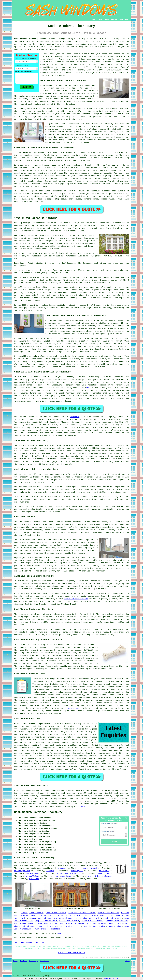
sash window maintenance (74, 689)
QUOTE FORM (74, 708)
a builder (34, 879)
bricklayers (77, 871)
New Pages (24, 961)
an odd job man (22, 871)
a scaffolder (33, 876)
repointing (103, 874)
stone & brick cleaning (100, 876)
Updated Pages (34, 961)
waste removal (90, 868)
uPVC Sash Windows (41, 916)
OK (117, 979)
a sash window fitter (98, 865)
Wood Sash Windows (113, 918)
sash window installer (26, 158)
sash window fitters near (28, 748)
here (83, 807)
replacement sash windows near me (102, 756)
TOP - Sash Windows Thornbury (29, 942)
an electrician (64, 876)
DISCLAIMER (124, 20)
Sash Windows (115, 926)
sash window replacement (98, 700)
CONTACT (114, 20)
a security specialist (69, 874)
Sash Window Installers (72, 924)
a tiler (50, 871)
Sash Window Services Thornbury (38, 812)
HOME (93, 20)
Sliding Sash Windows (32, 913)
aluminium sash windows (76, 599)
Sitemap (16, 961)
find (22, 791)
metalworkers (33, 874)
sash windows (33, 41)
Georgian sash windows (54, 687)
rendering (62, 868)
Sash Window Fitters (108, 913)
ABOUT (107, 20)
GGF (88, 388)
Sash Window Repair (56, 913)
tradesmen (92, 879)
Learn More (108, 979)
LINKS (100, 20)
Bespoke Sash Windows (40, 918)
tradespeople (62, 865)
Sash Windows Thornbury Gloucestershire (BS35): (40, 39)
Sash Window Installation (82, 913)
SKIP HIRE (104, 871)
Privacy (127, 961)
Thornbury (75, 417)
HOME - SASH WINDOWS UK (71, 953)
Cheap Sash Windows (69, 921)
